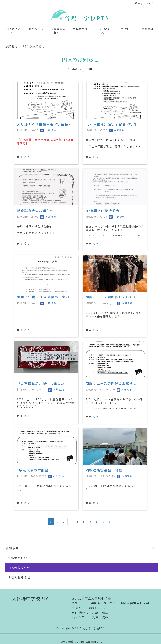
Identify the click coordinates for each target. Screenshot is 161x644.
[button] (13, 31)
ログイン (151, 3)
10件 (91, 69)
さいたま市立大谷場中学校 (91, 598)
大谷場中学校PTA (84, 18)
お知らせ (12, 46)
